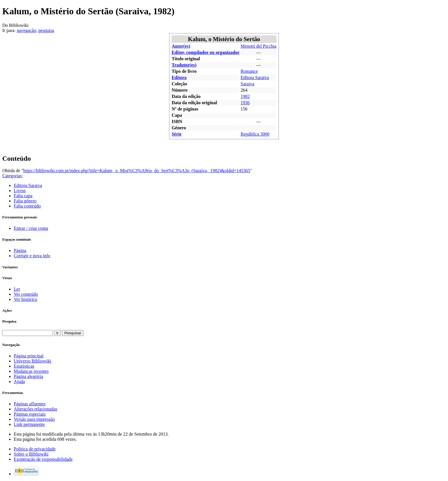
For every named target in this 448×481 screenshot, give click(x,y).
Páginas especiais (30, 414)
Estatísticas (24, 366)
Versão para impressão (34, 419)
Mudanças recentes (31, 371)
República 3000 (255, 134)
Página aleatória (28, 376)
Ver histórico (25, 299)
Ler (17, 289)
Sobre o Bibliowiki (31, 454)
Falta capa (23, 196)
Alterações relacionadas (35, 409)
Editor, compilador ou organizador (206, 52)
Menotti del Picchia (258, 46)
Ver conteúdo (26, 294)
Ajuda (19, 382)
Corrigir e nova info (32, 256)
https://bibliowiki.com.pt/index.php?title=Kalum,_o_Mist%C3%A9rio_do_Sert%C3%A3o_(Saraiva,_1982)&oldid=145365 (137, 171)
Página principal (29, 356)
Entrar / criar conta (31, 228)
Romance (249, 71)
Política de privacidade (35, 449)
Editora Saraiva (255, 78)
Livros (20, 191)
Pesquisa (9, 321)
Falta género (25, 201)
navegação (27, 30)
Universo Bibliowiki (32, 361)
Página (20, 250)
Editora (179, 78)
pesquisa (46, 30)
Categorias (12, 176)
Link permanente (29, 424)
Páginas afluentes (30, 404)
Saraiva (247, 84)
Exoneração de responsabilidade (43, 459)
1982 (245, 96)
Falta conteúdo (27, 206)
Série (177, 134)
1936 (245, 103)
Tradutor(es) (184, 65)
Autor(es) (181, 46)
